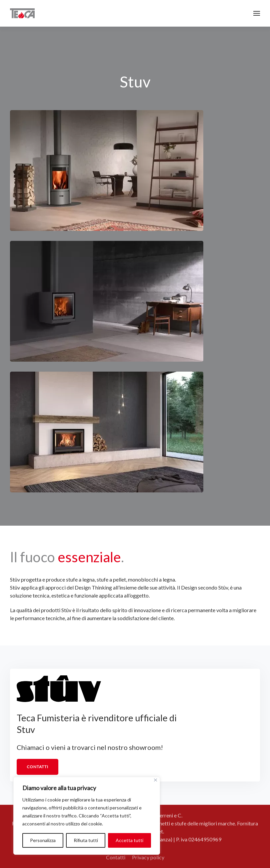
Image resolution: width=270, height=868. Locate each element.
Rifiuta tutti (86, 840)
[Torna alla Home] (22, 13)
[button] (257, 13)
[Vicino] (155, 780)
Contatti (37, 767)
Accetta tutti (129, 840)
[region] (87, 816)
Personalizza (43, 840)
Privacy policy (148, 857)
